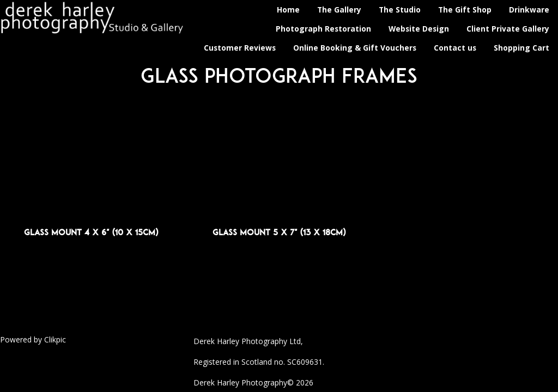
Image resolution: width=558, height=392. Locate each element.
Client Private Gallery (508, 29)
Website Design (419, 29)
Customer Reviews (240, 48)
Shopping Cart (521, 48)
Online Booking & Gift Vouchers (355, 48)
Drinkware (529, 10)
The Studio (400, 10)
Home (288, 10)
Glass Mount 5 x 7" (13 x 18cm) (279, 232)
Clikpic (55, 339)
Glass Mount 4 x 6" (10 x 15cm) (91, 232)
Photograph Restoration (323, 29)
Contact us (455, 48)
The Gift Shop (465, 10)
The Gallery (339, 10)
